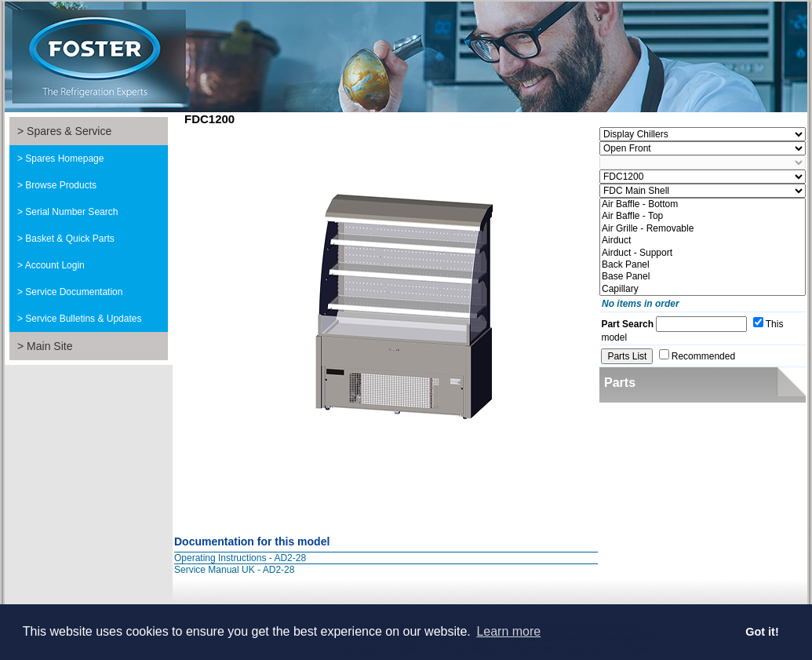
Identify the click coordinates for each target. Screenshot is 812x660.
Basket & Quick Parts (69, 239)
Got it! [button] (762, 632)
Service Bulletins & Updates (83, 319)
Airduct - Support (703, 253)
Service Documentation (74, 292)
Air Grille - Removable (703, 229)
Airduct (703, 241)
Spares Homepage (64, 159)
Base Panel (703, 277)
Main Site (49, 346)
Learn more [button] (508, 631)
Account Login (55, 265)
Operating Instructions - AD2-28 (240, 558)
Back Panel (703, 265)
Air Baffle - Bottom (703, 204)
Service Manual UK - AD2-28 (234, 570)
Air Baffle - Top (703, 216)
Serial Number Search (71, 212)
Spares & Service (69, 131)
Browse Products (61, 185)
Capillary (703, 289)
